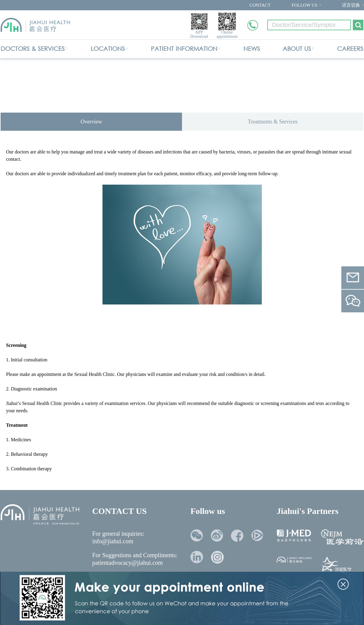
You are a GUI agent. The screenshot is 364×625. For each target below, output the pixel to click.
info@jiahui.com (113, 541)
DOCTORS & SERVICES (33, 49)
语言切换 (351, 5)
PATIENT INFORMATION (184, 49)
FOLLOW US (305, 5)
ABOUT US (297, 49)
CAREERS (350, 49)
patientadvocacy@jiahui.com (127, 563)
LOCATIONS (108, 49)
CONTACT (260, 5)
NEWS (252, 49)
